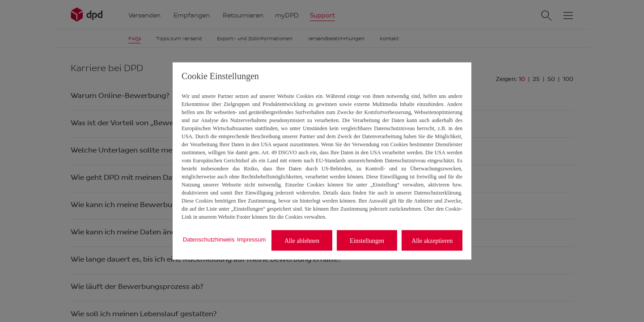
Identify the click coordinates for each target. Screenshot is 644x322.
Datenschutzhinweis (209, 239)
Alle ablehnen (302, 240)
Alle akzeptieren (432, 240)
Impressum (251, 239)
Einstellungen (367, 240)
